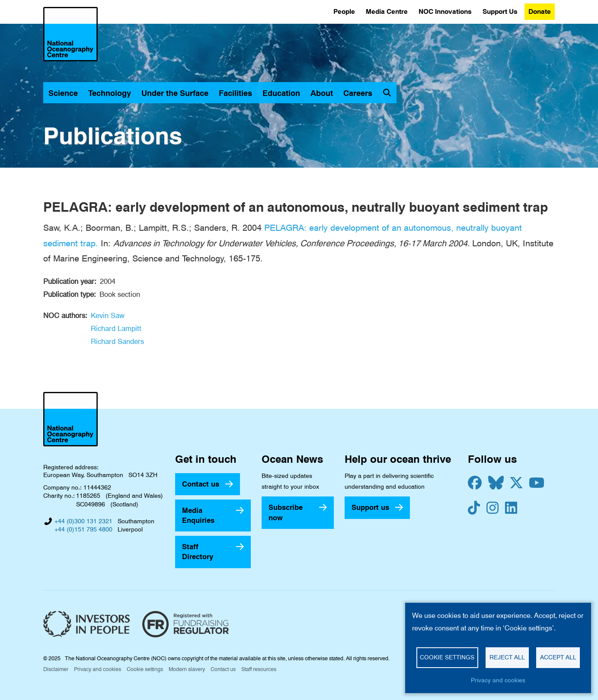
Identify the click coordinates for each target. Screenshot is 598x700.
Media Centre (387, 11)
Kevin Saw (108, 315)
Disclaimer (56, 669)
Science (63, 93)
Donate (540, 11)
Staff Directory (198, 552)
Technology (110, 93)
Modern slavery (187, 669)
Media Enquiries (198, 515)
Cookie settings (145, 669)
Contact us (201, 484)
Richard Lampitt (116, 328)
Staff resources (259, 669)
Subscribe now (286, 512)
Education (281, 93)
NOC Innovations (445, 11)
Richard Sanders (117, 341)
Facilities (235, 93)
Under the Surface (175, 93)
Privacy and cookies (98, 669)
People (344, 11)
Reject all (507, 657)
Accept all (558, 657)
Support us (370, 507)
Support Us (500, 11)
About (322, 93)
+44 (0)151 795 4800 (83, 529)
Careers (358, 93)
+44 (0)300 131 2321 (83, 521)
